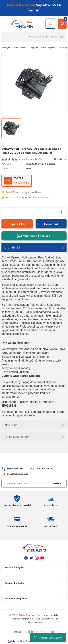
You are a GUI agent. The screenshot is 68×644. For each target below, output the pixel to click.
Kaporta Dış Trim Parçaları (40, 164)
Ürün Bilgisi (12, 247)
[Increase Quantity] (61, 212)
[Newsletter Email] (34, 483)
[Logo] (22, 24)
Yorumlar (11, 425)
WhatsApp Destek (48, 638)
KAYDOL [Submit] (57, 483)
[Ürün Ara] (34, 37)
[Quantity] (34, 212)
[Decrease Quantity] (7, 212)
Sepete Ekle (17, 224)
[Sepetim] (62, 24)
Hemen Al (51, 224)
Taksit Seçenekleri (17, 437)
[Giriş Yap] (50, 24)
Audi (28, 169)
